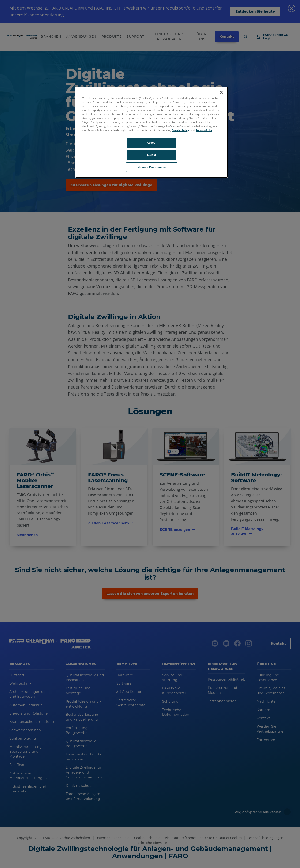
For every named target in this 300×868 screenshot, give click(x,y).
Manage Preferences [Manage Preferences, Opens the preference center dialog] (152, 167)
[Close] (221, 92)
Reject (152, 155)
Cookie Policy (180, 130)
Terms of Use (204, 130)
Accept (152, 143)
